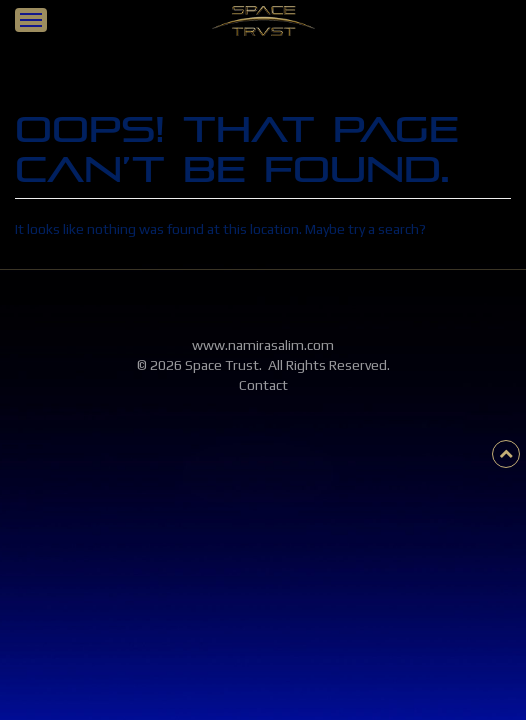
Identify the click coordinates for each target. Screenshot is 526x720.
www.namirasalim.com (263, 345)
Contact (263, 385)
